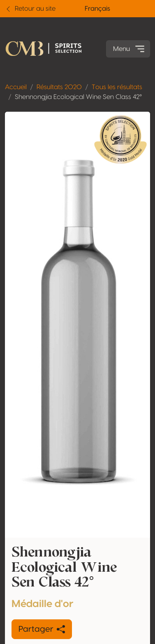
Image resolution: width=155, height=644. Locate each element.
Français (97, 9)
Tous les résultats (117, 87)
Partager (42, 629)
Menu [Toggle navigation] (130, 49)
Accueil (16, 87)
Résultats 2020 (59, 87)
